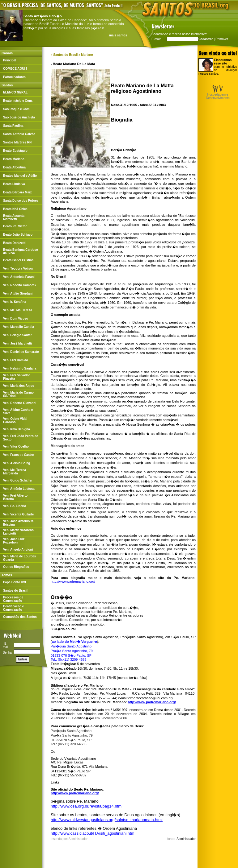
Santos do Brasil (65, 55)
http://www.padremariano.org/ (73, 581)
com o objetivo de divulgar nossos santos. (218, 67)
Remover (222, 39)
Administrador (186, 839)
